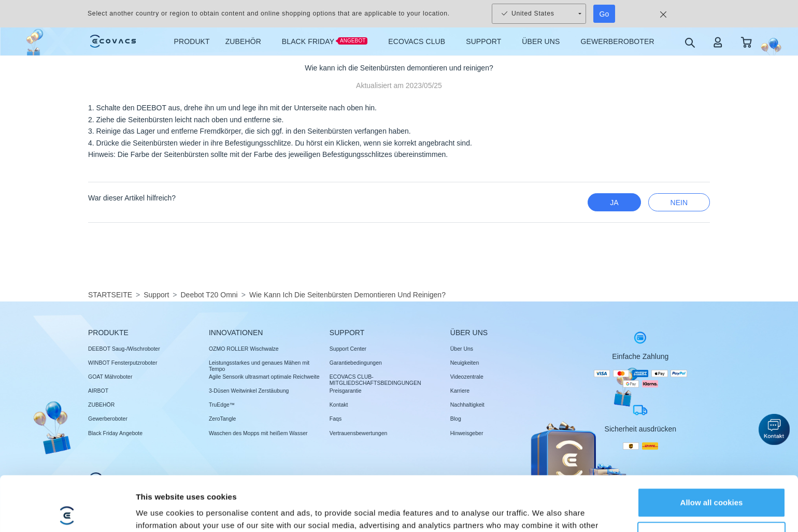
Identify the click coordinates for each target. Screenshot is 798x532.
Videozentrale (467, 377)
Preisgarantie (346, 391)
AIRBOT (98, 391)
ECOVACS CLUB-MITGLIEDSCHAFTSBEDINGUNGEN (375, 380)
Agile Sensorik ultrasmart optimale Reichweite (264, 377)
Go (604, 14)
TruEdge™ (222, 405)
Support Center (348, 349)
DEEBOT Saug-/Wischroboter (124, 349)
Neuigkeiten (465, 363)
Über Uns (462, 349)
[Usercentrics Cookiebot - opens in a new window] (67, 512)
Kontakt (339, 405)
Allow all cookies (712, 448)
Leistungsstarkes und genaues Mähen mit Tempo (259, 366)
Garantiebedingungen (356, 363)
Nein (679, 203)
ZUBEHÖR (101, 405)
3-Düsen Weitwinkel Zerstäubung (249, 391)
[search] (689, 42)
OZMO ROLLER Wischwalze (244, 349)
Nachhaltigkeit (467, 405)
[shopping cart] (746, 42)
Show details (160, 512)
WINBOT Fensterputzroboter (123, 363)
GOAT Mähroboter (110, 377)
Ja (614, 203)
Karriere (460, 391)
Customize (712, 481)
